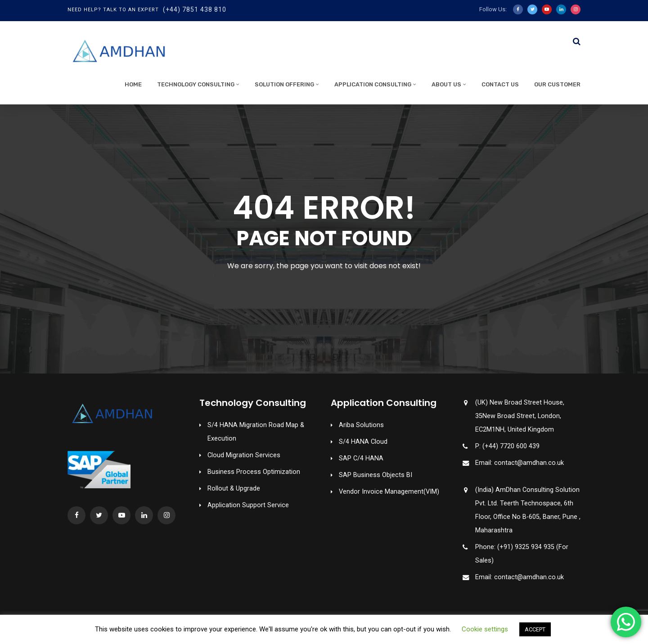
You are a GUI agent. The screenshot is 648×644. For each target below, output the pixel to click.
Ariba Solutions (361, 425)
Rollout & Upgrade (234, 489)
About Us (446, 84)
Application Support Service (248, 505)
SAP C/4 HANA (361, 458)
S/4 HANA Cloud (363, 442)
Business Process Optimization (254, 472)
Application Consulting (373, 84)
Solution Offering (284, 84)
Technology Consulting (196, 84)
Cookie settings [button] (485, 629)
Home (133, 84)
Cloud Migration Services (244, 455)
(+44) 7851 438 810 (195, 9)
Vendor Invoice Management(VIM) (389, 492)
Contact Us (500, 84)
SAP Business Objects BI (376, 475)
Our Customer (557, 84)
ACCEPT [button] (535, 629)
